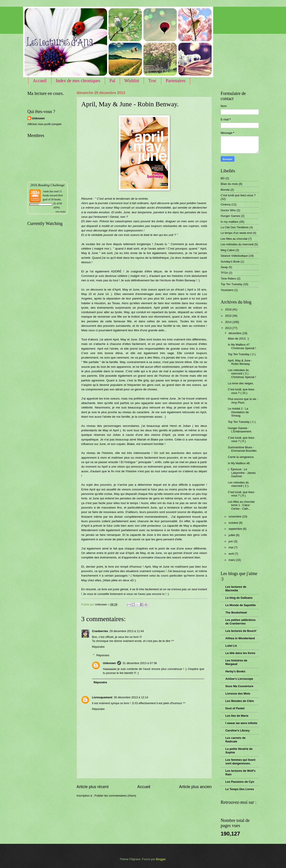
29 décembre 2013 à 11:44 (127, 631)
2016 (229, 309)
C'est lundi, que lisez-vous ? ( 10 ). (242, 391)
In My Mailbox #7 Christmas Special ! (242, 346)
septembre (236, 529)
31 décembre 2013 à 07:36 (140, 663)
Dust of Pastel (235, 708)
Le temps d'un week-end (236, 233)
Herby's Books (236, 671)
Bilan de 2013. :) (238, 339)
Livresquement (102, 697)
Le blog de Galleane (239, 598)
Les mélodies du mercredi (237, 244)
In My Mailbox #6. (239, 463)
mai (231, 547)
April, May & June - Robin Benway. (240, 362)
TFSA (224, 273)
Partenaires (176, 81)
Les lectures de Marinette (236, 589)
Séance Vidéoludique (234, 256)
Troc (152, 81)
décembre (235, 333)
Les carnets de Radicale (236, 740)
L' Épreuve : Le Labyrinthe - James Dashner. (242, 473)
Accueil (40, 81)
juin (231, 541)
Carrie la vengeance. (241, 457)
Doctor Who (228, 210)
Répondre (98, 647)
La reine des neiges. (241, 383)
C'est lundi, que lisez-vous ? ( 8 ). (242, 494)
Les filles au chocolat (234, 239)
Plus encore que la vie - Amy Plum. (243, 401)
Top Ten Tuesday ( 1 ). (242, 422)
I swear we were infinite (241, 723)
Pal (112, 81)
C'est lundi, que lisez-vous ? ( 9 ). (242, 439)
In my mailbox (230, 222)
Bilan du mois (229, 184)
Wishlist (132, 81)
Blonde (225, 190)
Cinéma (226, 204)
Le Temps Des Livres (240, 789)
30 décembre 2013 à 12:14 (131, 697)
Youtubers (227, 290)
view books (61, 212)
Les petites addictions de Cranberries (241, 622)
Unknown (109, 663)
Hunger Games (230, 216)
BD (223, 178)
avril (232, 554)
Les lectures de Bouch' (241, 631)
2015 (229, 316)
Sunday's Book (230, 262)
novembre (235, 516)
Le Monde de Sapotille (241, 605)
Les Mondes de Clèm (240, 701)
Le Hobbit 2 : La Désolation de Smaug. (238, 412)
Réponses (103, 655)
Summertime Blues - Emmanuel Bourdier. (243, 449)
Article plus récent (93, 787)
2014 (229, 322)
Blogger (161, 859)
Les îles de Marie (237, 716)
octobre (234, 523)
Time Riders (228, 279)
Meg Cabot (228, 250)
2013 (229, 328)
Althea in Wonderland (240, 638)
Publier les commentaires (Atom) (115, 796)
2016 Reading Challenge (48, 185)
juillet (232, 535)
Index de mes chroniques (78, 81)
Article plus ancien (195, 787)
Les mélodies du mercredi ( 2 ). (239, 484)
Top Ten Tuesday (232, 284)
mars (232, 560)
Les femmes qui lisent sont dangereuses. (241, 762)
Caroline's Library (238, 730)
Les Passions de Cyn (240, 782)
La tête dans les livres (240, 653)
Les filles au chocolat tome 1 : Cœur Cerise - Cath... (241, 505)
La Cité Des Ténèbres (235, 227)
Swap (224, 267)
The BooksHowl (236, 613)
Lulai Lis (231, 646)
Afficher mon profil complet (44, 124)
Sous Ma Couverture (239, 686)
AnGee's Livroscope (239, 679)
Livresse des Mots (238, 694)
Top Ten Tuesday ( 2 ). (242, 354)
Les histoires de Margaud (236, 662)
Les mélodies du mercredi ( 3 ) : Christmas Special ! (242, 374)
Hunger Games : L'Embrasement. (240, 430)
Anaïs (46, 191)
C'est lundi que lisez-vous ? (238, 195)
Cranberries (100, 631)
